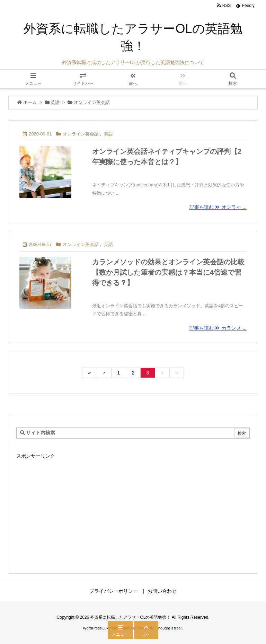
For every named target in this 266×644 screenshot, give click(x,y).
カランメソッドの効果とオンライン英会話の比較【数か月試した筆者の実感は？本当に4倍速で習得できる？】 (168, 272)
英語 (55, 102)
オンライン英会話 (81, 134)
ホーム (30, 102)
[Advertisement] (133, 510)
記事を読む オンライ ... (218, 207)
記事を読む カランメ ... (218, 328)
